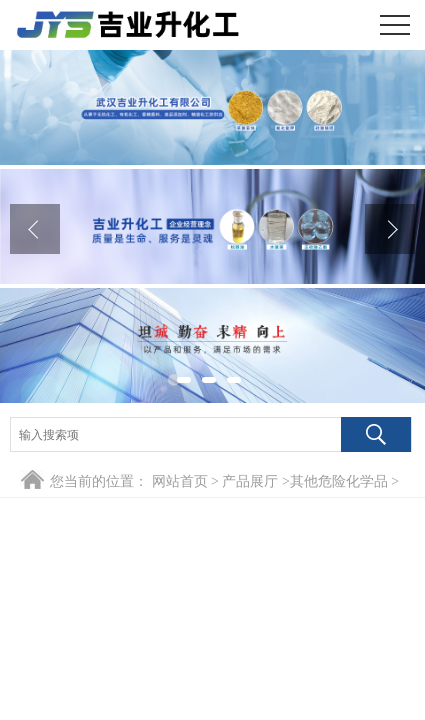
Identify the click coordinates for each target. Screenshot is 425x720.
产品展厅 (250, 481)
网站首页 (180, 481)
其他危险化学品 (339, 481)
